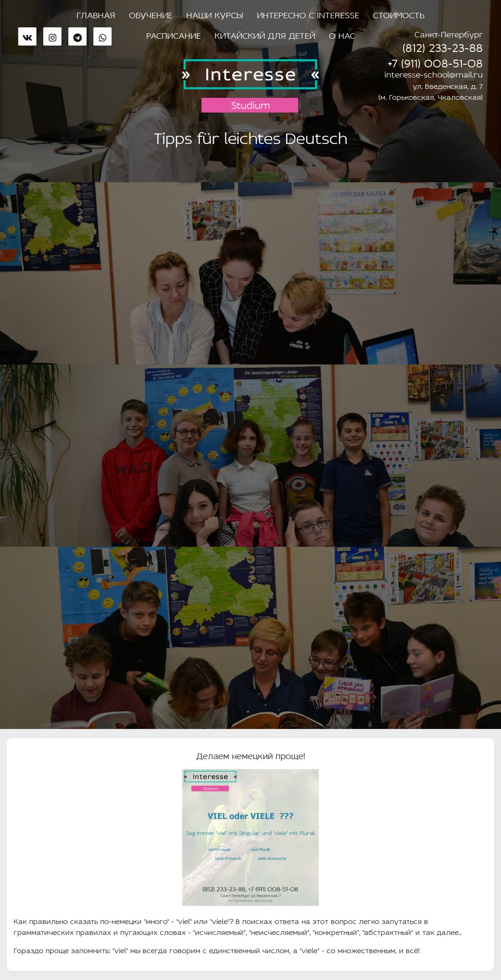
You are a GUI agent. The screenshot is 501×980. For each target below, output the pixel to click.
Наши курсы (215, 14)
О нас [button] (342, 34)
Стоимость (399, 14)
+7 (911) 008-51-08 (435, 61)
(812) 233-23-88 (443, 46)
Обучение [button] (151, 14)
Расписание (174, 34)
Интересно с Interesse (308, 14)
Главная (96, 14)
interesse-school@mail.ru (434, 73)
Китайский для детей (265, 34)
